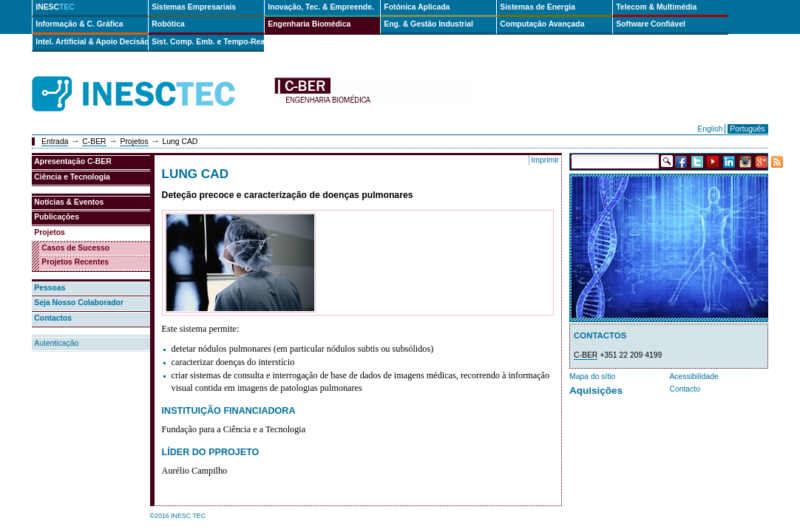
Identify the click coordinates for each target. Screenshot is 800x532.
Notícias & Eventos (69, 202)
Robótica (168, 24)
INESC (55, 7)
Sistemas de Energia (538, 7)
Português (747, 129)
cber (373, 94)
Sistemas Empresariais (194, 7)
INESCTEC (150, 78)
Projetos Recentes (75, 262)
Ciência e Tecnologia (72, 177)
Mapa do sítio (592, 376)
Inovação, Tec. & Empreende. (321, 7)
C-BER (94, 141)
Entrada (55, 141)
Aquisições (596, 391)
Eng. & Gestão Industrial (428, 24)
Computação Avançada (542, 24)
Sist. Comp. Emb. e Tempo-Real (208, 42)
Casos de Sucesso (75, 248)
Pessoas (50, 288)
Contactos (53, 318)
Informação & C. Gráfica (79, 24)
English (710, 129)
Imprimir (545, 160)
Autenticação (56, 343)
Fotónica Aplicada (417, 7)
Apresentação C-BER (73, 161)
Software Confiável (651, 24)
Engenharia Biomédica (309, 24)
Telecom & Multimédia (656, 7)
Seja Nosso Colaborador (79, 303)
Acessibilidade (694, 376)
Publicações (57, 217)
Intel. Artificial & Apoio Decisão (92, 42)
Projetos (134, 141)
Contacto (685, 389)
